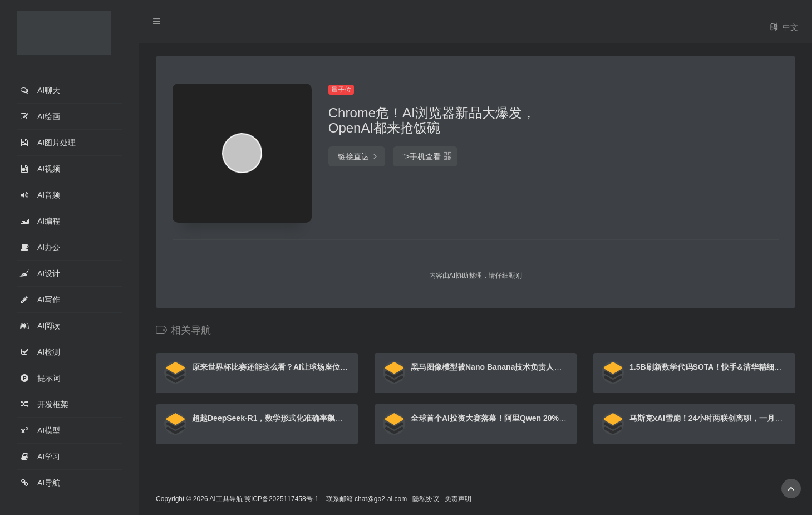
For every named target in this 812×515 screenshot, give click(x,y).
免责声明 (458, 499)
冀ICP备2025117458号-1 (281, 499)
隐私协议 (426, 499)
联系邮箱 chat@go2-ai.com (367, 499)
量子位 (341, 90)
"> (425, 156)
